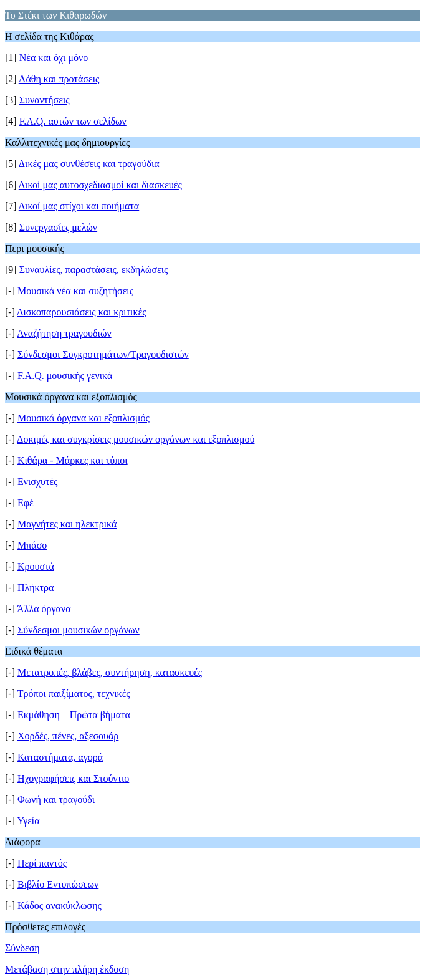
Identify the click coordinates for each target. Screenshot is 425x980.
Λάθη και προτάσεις (59, 79)
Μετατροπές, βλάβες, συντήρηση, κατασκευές (110, 672)
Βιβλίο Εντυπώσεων (58, 884)
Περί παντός (42, 863)
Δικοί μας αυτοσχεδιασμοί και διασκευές (100, 185)
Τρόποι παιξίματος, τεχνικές (74, 694)
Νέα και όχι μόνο (54, 58)
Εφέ (26, 503)
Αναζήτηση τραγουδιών (64, 333)
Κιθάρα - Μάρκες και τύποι (73, 460)
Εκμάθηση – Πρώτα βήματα (74, 715)
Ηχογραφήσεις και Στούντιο (73, 778)
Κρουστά (36, 566)
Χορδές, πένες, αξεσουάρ (68, 736)
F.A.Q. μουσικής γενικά (65, 376)
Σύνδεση (22, 948)
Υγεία (28, 821)
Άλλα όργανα (44, 609)
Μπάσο (32, 545)
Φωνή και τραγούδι (56, 800)
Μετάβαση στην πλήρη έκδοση (67, 969)
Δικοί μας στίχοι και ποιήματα (79, 206)
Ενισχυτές (37, 482)
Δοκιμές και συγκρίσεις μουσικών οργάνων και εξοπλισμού (136, 439)
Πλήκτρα (36, 588)
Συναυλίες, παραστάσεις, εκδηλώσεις (94, 270)
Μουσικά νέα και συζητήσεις (75, 291)
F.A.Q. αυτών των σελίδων (73, 121)
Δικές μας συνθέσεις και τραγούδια (89, 164)
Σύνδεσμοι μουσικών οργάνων (79, 630)
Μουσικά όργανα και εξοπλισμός (84, 418)
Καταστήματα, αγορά (60, 757)
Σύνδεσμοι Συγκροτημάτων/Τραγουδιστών (103, 354)
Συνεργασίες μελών (58, 227)
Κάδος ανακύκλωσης (60, 906)
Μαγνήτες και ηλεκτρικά (67, 524)
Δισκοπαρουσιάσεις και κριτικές (81, 312)
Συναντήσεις (45, 100)
